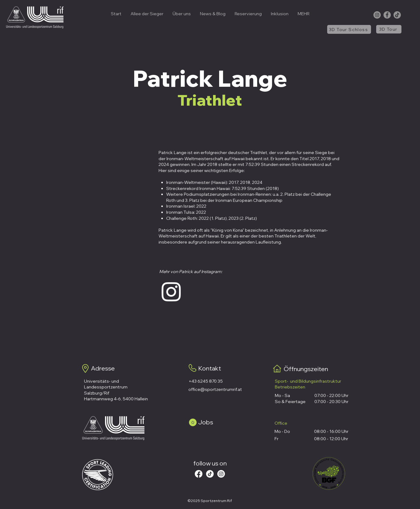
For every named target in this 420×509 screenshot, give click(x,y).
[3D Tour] (389, 29)
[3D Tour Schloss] (349, 29)
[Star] (193, 422)
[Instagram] (377, 15)
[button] (182, 14)
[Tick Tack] (210, 474)
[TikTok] (397, 15)
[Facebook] (387, 15)
